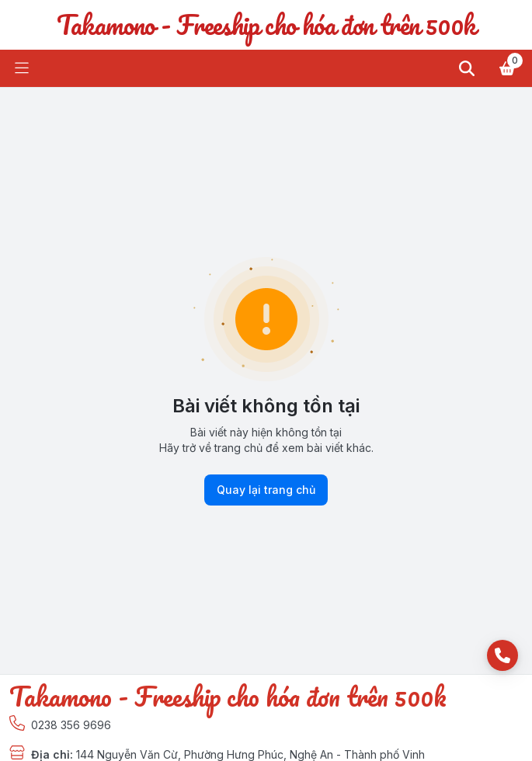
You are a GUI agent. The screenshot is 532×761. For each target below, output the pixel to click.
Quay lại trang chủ (266, 490)
